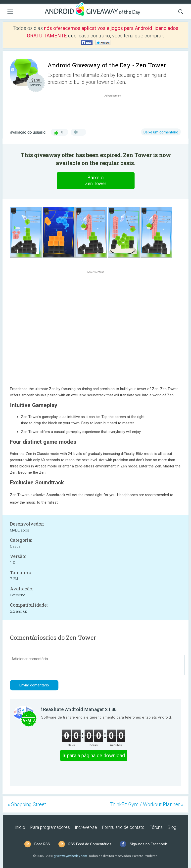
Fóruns (156, 827)
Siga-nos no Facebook (148, 844)
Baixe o (95, 181)
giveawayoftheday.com (70, 856)
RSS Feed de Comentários (90, 844)
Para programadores (50, 827)
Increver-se (86, 827)
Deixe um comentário (161, 132)
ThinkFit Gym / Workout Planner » (146, 804)
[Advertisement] (115, 110)
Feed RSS (42, 844)
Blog (172, 827)
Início (20, 827)
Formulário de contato (123, 827)
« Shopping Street (27, 804)
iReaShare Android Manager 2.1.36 (79, 709)
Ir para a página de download (94, 756)
